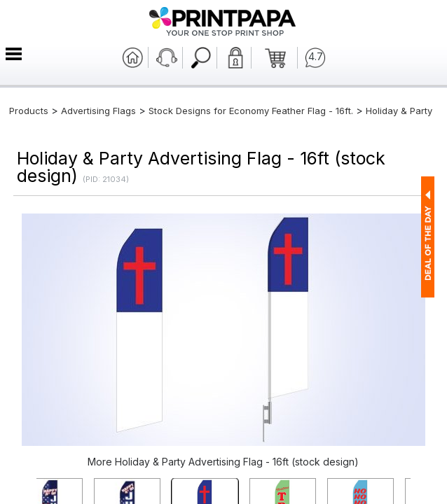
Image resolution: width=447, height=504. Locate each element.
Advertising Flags (98, 111)
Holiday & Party (399, 111)
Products (29, 111)
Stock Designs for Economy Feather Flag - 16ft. (251, 111)
